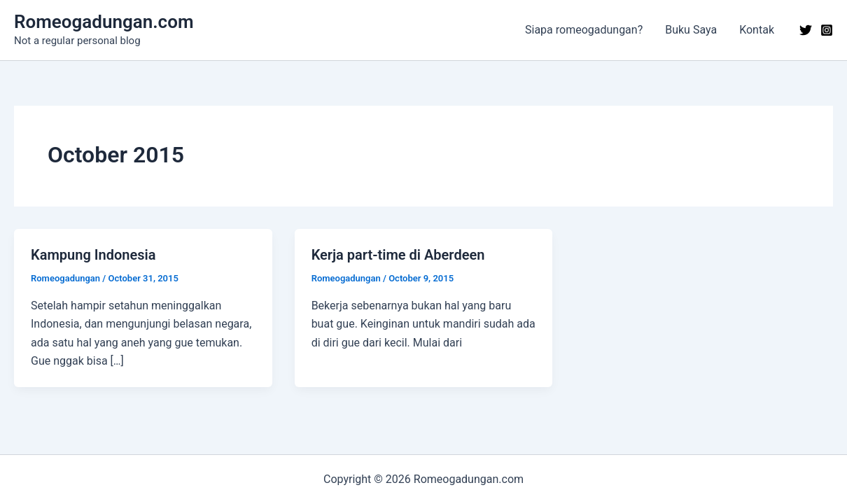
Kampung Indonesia (93, 255)
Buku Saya (691, 30)
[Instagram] (827, 30)
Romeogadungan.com (104, 22)
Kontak (757, 30)
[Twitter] (806, 30)
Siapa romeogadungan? (584, 30)
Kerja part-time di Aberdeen (398, 255)
